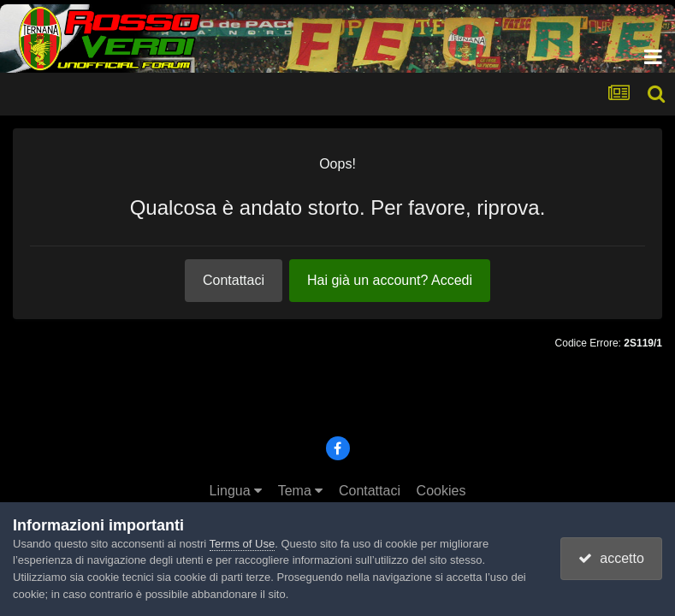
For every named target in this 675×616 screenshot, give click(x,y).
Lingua (236, 491)
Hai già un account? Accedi (390, 280)
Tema (301, 491)
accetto (611, 558)
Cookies (441, 491)
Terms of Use (243, 544)
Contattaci (234, 280)
